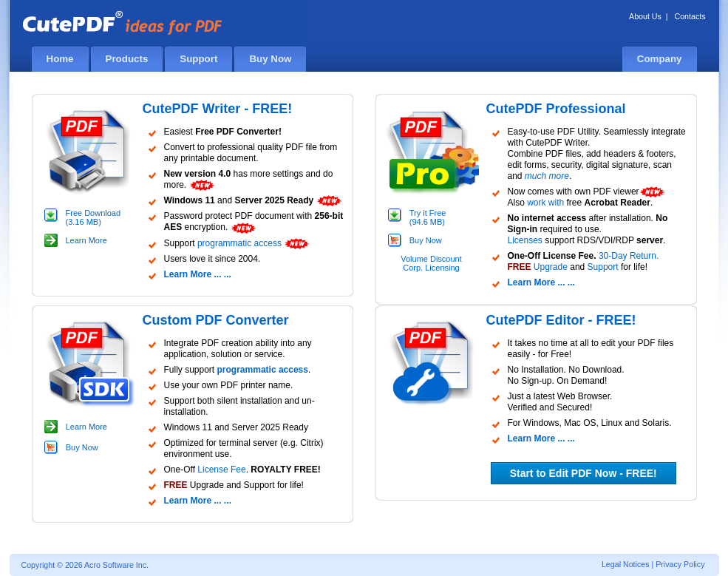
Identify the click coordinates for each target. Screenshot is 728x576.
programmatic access (239, 243)
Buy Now (426, 240)
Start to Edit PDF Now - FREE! (584, 473)
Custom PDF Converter (216, 320)
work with (545, 203)
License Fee (221, 470)
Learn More (86, 240)
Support (603, 267)
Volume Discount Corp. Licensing (431, 263)
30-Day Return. (629, 256)
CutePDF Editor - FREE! (561, 320)
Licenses (525, 240)
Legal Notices (626, 564)
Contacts (690, 16)
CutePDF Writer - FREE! (218, 109)
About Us (645, 16)
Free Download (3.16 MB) (93, 217)
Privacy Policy (680, 564)
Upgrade (551, 267)
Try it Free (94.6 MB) (428, 217)
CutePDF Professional (556, 109)
